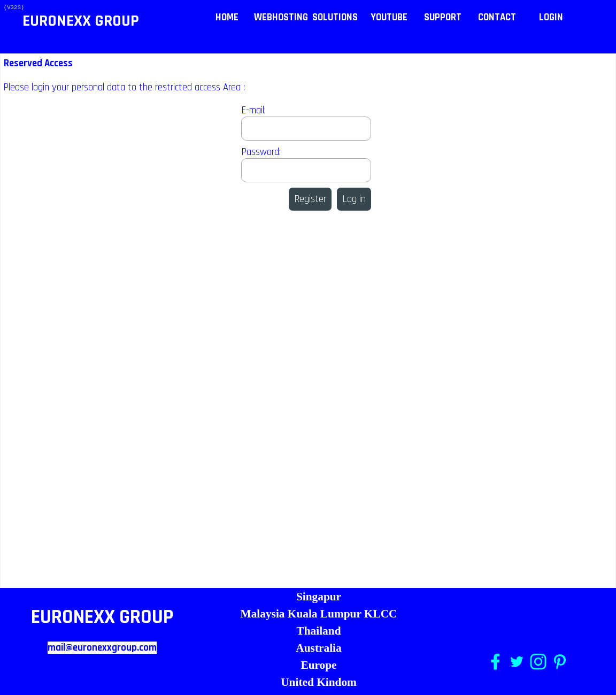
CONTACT (497, 17)
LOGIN (551, 17)
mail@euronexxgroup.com (102, 648)
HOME (227, 17)
